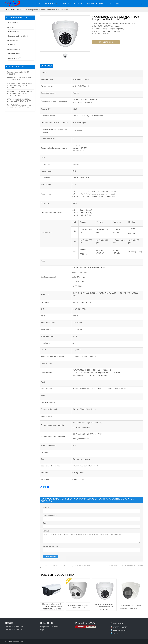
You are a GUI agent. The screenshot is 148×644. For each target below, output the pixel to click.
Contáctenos (114, 4)
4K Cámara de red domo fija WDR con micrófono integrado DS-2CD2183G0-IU (19, 86)
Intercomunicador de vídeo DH (19, 36)
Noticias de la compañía (14, 630)
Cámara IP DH (15, 10)
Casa (37, 4)
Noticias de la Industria (13, 632)
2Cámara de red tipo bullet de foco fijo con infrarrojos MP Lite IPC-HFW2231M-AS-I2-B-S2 (52, 609)
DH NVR (11, 27)
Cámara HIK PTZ (14, 49)
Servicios (65, 4)
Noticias (78, 4)
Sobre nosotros (95, 4)
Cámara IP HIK (13, 40)
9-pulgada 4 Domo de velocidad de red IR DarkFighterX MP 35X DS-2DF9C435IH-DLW (20, 93)
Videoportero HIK (14, 54)
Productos (50, 4)
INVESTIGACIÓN (106, 43)
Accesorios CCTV (14, 58)
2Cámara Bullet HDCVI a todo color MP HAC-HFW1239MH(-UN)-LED (121, 566)
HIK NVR (11, 45)
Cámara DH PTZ (14, 32)
